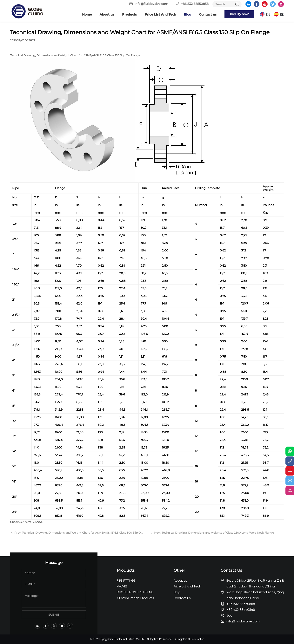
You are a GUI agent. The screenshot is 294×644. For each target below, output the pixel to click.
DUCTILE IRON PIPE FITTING (135, 592)
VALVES (122, 586)
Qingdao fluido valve (190, 639)
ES (282, 14)
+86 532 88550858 (195, 4)
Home (86, 14)
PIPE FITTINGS (126, 581)
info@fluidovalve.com (151, 4)
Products (129, 14)
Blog (187, 14)
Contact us (207, 14)
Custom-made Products (135, 598)
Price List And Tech (160, 14)
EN (268, 14)
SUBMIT (54, 615)
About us (106, 14)
